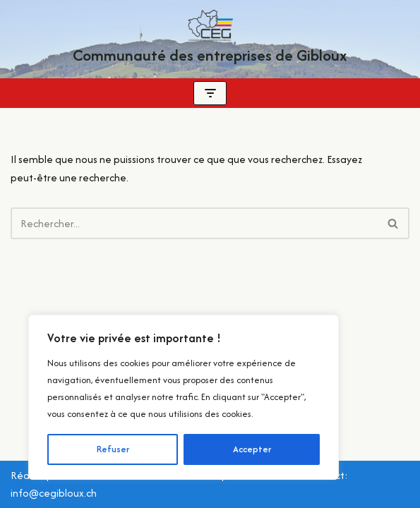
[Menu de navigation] (210, 93)
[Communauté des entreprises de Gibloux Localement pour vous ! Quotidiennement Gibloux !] (210, 39)
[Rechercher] (194, 223)
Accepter (252, 449)
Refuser (113, 449)
